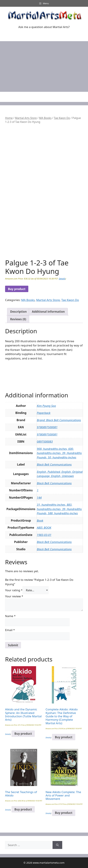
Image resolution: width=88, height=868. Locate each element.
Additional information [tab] (48, 312)
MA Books (45, 118)
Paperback (44, 413)
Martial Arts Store (26, 118)
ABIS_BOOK (44, 528)
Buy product (17, 289)
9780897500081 (47, 427)
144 (39, 498)
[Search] (57, 845)
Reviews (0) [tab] (18, 319)
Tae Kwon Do (62, 118)
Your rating (14, 590)
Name (10, 616)
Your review (14, 596)
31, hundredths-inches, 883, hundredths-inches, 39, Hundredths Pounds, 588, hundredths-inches (59, 509)
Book (40, 520)
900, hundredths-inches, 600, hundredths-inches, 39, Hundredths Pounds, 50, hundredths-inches (59, 453)
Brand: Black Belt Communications (59, 420)
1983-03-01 (44, 535)
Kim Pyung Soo (46, 406)
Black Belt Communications (54, 464)
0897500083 (45, 442)
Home (9, 118)
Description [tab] (18, 312)
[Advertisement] (44, 66)
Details (62, 279)
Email (10, 630)
